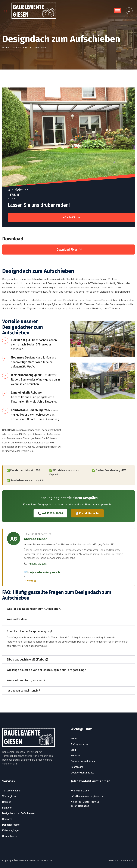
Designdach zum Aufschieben (18, 813)
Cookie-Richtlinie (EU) (83, 773)
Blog (73, 750)
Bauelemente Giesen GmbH (31, 861)
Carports (7, 819)
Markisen (7, 808)
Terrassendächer (12, 791)
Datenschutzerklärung (83, 761)
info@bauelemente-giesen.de (87, 796)
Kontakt (75, 755)
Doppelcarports (11, 825)
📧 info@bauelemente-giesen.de (42, 572)
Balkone (7, 802)
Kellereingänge (10, 830)
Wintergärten (10, 796)
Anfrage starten (80, 744)
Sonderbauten (10, 836)
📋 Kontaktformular (87, 513)
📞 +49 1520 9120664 (50, 513)
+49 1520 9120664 (81, 791)
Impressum (77, 767)
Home (6, 47)
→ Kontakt (30, 581)
